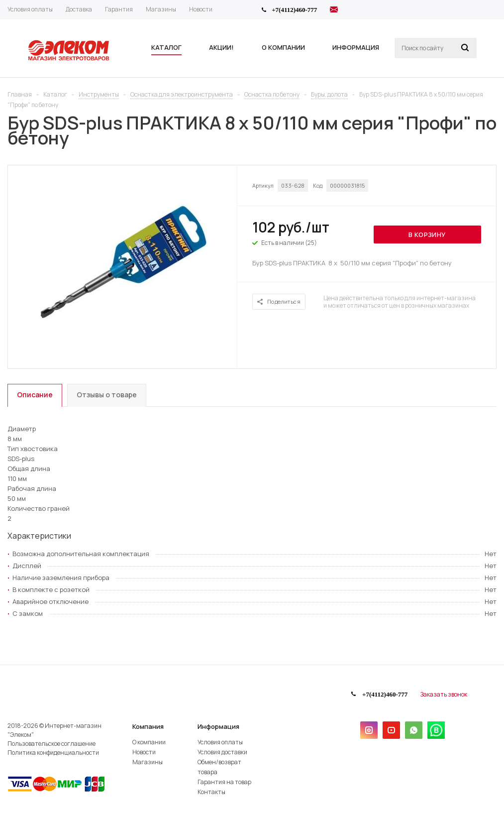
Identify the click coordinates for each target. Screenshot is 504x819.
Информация (218, 726)
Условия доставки (222, 752)
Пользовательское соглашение (51, 744)
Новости (144, 752)
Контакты (211, 792)
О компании (149, 742)
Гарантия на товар (224, 782)
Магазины (148, 762)
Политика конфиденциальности (53, 753)
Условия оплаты (220, 742)
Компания (148, 726)
